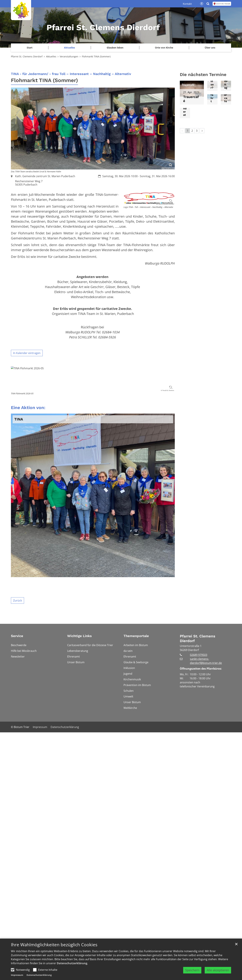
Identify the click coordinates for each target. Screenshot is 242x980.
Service (17, 842)
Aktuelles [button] (69, 48)
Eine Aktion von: (28, 614)
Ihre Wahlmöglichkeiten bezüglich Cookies (54, 945)
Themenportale (136, 842)
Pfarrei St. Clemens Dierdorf (27, 56)
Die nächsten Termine (203, 74)
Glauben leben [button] (115, 48)
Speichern (192, 970)
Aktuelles (51, 56)
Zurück (17, 807)
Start (30, 48)
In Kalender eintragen (27, 353)
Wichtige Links (79, 842)
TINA (19, 625)
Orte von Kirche (164, 48)
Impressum (17, 975)
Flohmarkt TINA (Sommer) (96, 56)
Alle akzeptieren (218, 970)
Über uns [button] (210, 48)
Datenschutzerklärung (72, 963)
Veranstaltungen (69, 56)
